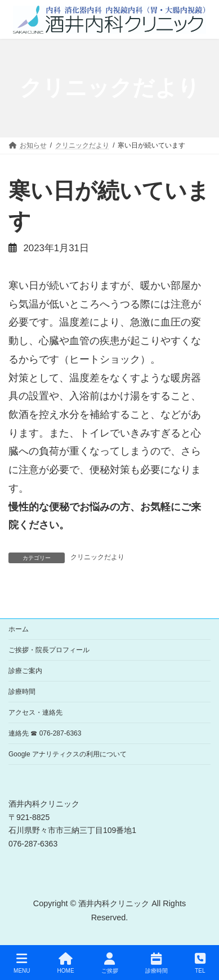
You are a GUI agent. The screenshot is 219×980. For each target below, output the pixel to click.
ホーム (19, 629)
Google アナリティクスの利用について (68, 754)
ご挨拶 (110, 963)
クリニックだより (97, 557)
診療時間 (22, 692)
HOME (66, 963)
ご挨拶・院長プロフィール (49, 650)
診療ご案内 (25, 671)
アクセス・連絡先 (35, 712)
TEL (200, 963)
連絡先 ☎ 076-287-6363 (45, 733)
